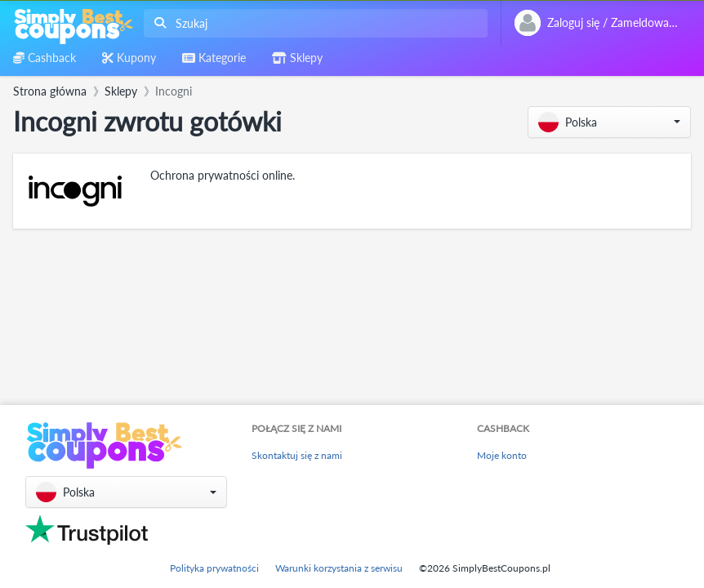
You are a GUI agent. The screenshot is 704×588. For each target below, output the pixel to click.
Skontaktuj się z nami (297, 455)
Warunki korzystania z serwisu (339, 568)
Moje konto (502, 455)
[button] (609, 122)
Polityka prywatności (214, 568)
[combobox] (312, 23)
